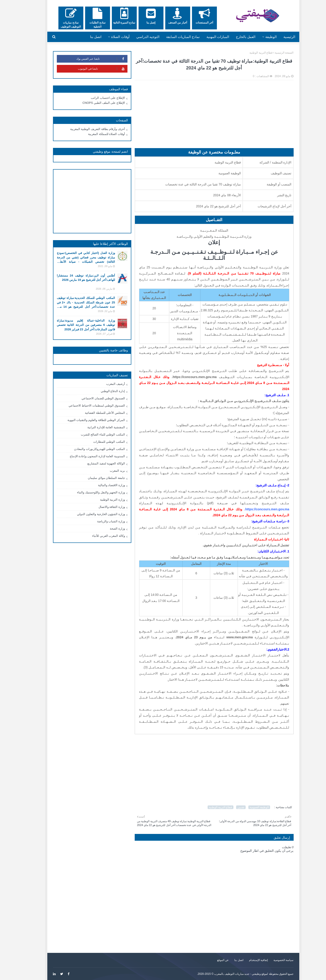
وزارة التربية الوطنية (102, 500)
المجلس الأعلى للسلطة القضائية (95, 413)
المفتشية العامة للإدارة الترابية (96, 427)
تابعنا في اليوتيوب (92, 69)
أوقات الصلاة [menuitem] (110, 37)
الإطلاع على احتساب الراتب (98, 98)
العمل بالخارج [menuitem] (235, 37)
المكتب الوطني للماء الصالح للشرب (93, 434)
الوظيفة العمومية (249, 807)
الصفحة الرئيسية (274, 53)
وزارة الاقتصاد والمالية (101, 485)
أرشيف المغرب (105, 384)
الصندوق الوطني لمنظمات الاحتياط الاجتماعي (86, 406)
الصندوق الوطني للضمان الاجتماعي (93, 398)
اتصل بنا (229, 960)
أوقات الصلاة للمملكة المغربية (96, 134)
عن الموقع (213, 960)
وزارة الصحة (107, 529)
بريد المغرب (107, 471)
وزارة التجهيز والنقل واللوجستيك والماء (91, 492)
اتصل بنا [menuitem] (86, 37)
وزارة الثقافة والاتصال (102, 507)
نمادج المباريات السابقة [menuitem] (173, 37)
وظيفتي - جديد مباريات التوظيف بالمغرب (227, 974)
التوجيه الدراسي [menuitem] (138, 37)
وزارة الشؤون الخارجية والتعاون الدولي (91, 514)
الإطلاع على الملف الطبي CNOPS (93, 103)
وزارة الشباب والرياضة (101, 521)
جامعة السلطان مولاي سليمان (96, 478)
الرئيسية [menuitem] (279, 37)
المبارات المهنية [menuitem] (208, 37)
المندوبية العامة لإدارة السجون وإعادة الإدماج (87, 456)
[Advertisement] (204, 116)
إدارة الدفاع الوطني (103, 391)
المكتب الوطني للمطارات (99, 442)
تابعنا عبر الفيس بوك (92, 59)
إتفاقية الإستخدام (248, 960)
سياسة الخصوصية (273, 960)
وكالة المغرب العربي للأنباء (98, 536)
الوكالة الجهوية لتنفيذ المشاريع (96, 463)
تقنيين (231, 807)
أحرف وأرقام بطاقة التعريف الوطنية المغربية (87, 129)
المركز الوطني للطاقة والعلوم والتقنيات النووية (86, 420)
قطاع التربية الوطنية (251, 53)
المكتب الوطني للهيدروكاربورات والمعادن (89, 449)
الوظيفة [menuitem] (261, 37)
